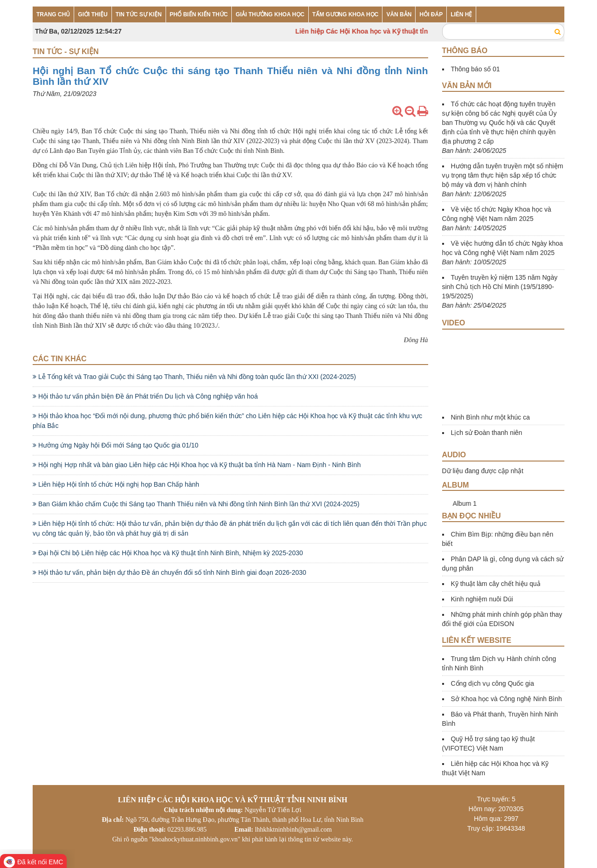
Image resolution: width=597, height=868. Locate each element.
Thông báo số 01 (476, 69)
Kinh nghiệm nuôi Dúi (482, 599)
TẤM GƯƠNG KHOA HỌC (346, 14)
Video (454, 323)
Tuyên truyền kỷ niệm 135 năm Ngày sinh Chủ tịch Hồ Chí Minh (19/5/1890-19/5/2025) (500, 287)
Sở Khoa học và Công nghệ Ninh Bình (507, 699)
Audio (454, 455)
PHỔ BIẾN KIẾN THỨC (199, 14)
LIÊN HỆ (461, 14)
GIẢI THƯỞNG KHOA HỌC (270, 14)
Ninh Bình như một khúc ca (491, 417)
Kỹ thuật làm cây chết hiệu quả (496, 584)
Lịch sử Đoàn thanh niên (487, 433)
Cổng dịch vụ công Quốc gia (493, 683)
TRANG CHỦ (53, 14)
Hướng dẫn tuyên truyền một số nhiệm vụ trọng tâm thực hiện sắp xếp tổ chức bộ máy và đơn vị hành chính (503, 175)
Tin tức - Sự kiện (66, 52)
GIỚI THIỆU (93, 14)
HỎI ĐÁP (431, 14)
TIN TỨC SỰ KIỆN (139, 14)
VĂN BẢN (399, 14)
